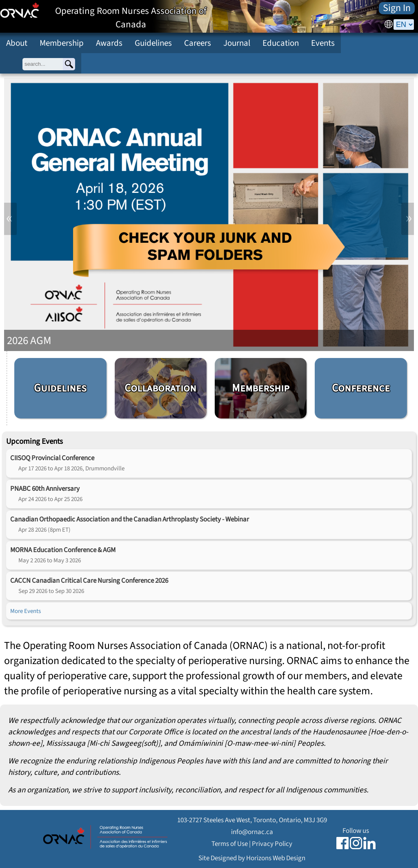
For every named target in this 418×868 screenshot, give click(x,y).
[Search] (69, 64)
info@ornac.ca (252, 832)
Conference (361, 388)
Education (281, 43)
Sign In (397, 8)
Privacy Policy (272, 844)
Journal (237, 43)
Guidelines (153, 43)
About (17, 43)
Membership (62, 43)
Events (323, 43)
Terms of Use (230, 844)
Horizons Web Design (276, 858)
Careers (198, 43)
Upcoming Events (34, 441)
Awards (109, 43)
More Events (26, 611)
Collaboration (160, 388)
